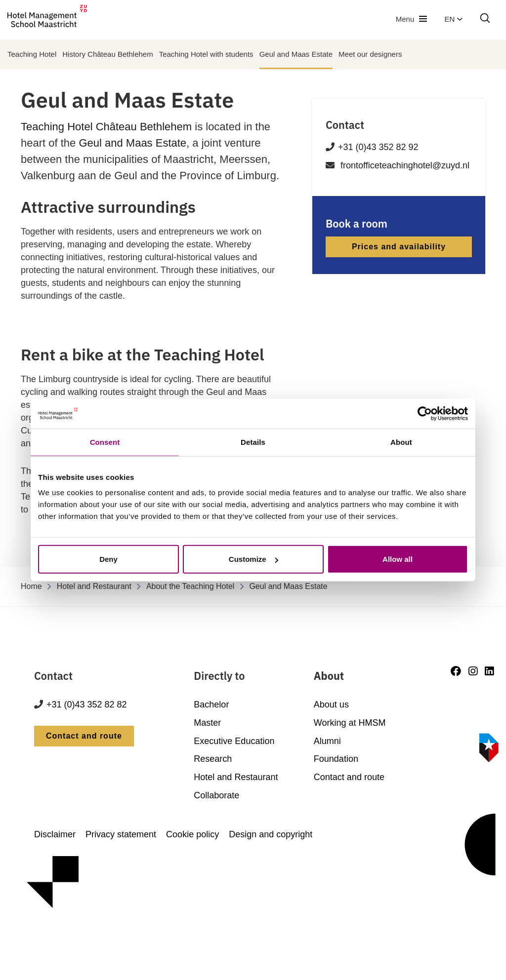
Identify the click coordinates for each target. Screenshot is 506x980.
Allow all (398, 559)
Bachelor (211, 705)
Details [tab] (253, 442)
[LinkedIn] (489, 671)
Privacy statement (121, 834)
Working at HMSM (350, 723)
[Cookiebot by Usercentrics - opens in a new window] (425, 413)
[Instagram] (473, 671)
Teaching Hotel (32, 54)
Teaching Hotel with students (206, 54)
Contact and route (84, 736)
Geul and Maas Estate (296, 54)
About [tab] (401, 442)
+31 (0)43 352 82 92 (378, 147)
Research (213, 759)
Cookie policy (192, 834)
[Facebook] (456, 671)
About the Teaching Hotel (190, 586)
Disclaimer (55, 834)
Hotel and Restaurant (94, 586)
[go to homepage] (47, 19)
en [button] (454, 19)
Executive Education (234, 741)
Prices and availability (399, 247)
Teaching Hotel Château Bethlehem (106, 127)
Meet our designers (370, 54)
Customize (253, 559)
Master (207, 723)
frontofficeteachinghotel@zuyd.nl (405, 165)
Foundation (336, 759)
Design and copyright (271, 834)
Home (31, 586)
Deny (108, 559)
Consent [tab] (105, 442)
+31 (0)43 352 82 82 (87, 705)
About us (331, 705)
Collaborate (216, 795)
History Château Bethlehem (107, 54)
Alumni (327, 741)
